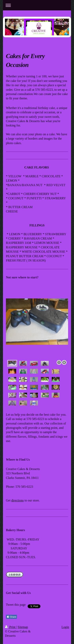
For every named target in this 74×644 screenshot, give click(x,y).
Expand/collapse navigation (37, 5)
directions (17, 500)
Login (65, 627)
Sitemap (23, 627)
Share (11, 617)
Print (11, 627)
